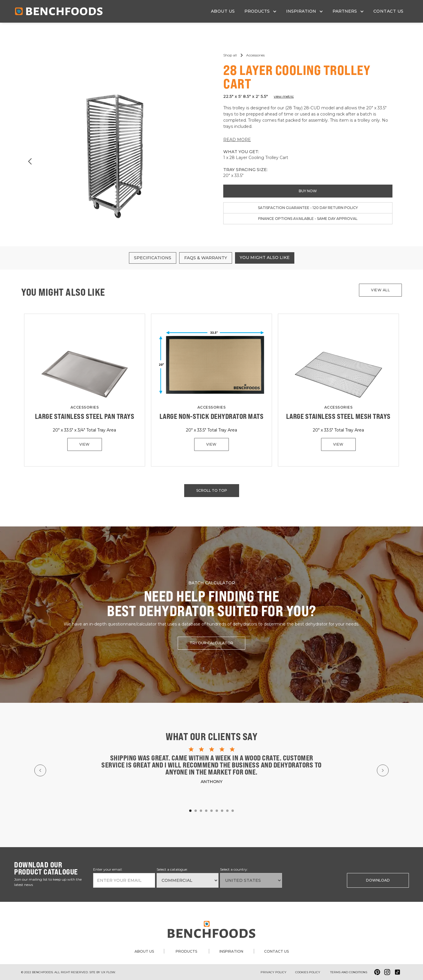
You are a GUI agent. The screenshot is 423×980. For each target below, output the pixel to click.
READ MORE (237, 140)
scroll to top (212, 490)
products (186, 951)
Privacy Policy (273, 972)
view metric (284, 96)
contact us (388, 11)
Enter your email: (108, 869)
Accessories (85, 407)
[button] (261, 11)
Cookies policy (308, 972)
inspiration (231, 951)
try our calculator (211, 643)
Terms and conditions (349, 972)
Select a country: (234, 869)
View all (380, 290)
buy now (308, 191)
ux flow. (108, 972)
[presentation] (313, 880)
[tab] (153, 258)
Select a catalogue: (172, 869)
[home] (59, 11)
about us (223, 11)
